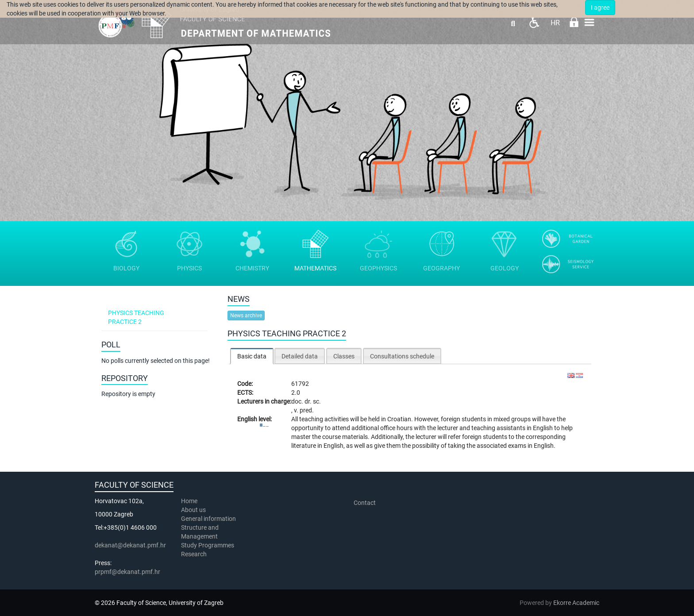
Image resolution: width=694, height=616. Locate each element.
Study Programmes (208, 545)
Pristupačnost (534, 22)
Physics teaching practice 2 (136, 317)
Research (195, 554)
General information (208, 519)
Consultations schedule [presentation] (402, 356)
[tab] (252, 356)
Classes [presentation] (344, 356)
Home (189, 501)
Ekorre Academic (576, 603)
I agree (600, 8)
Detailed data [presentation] (300, 356)
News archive (246, 316)
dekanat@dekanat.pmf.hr (130, 545)
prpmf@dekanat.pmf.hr (127, 572)
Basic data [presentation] (252, 356)
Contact (365, 503)
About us (194, 510)
